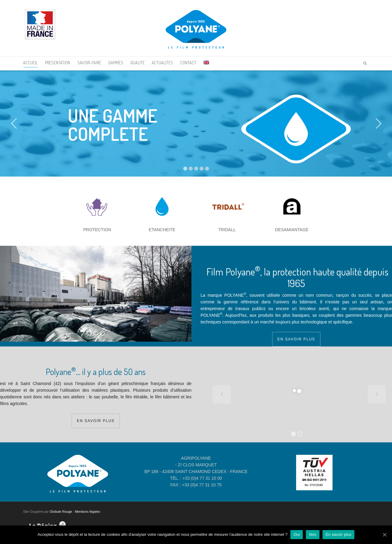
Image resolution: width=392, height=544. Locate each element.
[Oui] (384, 535)
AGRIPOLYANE (196, 458)
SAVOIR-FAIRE (89, 63)
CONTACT (188, 63)
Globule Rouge (61, 512)
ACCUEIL (30, 64)
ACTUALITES (162, 63)
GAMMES (116, 63)
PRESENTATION (57, 63)
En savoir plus (338, 534)
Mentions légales (88, 512)
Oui (297, 534)
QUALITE (138, 63)
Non (313, 534)
